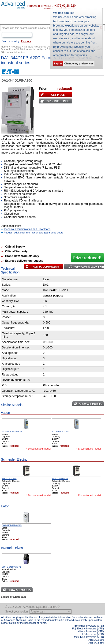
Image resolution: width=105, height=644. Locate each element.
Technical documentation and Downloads (27, 229)
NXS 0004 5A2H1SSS (12, 432)
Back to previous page (14, 597)
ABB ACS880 (96, 643)
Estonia (26, 41)
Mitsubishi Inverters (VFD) (89, 637)
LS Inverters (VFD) (93, 634)
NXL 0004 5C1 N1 (60, 432)
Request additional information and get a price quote (33, 233)
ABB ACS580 (96, 640)
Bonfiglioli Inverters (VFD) (89, 626)
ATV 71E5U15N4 (60, 478)
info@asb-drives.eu (40, 6)
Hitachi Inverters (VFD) (91, 631)
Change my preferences (79, 63)
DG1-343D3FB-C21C (12, 525)
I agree (58, 63)
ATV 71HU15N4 (9, 478)
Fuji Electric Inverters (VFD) (88, 628)
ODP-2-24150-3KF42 (11, 567)
